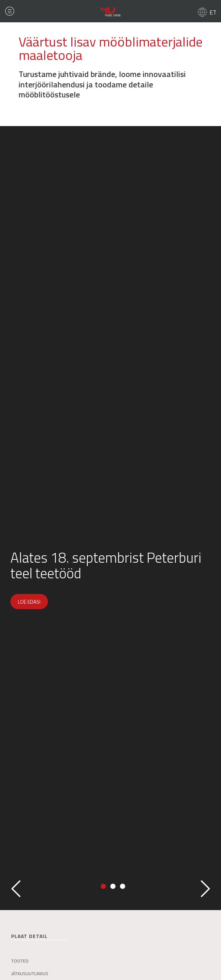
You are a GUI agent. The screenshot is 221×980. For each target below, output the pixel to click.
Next (205, 889)
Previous (16, 889)
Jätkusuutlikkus (30, 973)
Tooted (20, 961)
